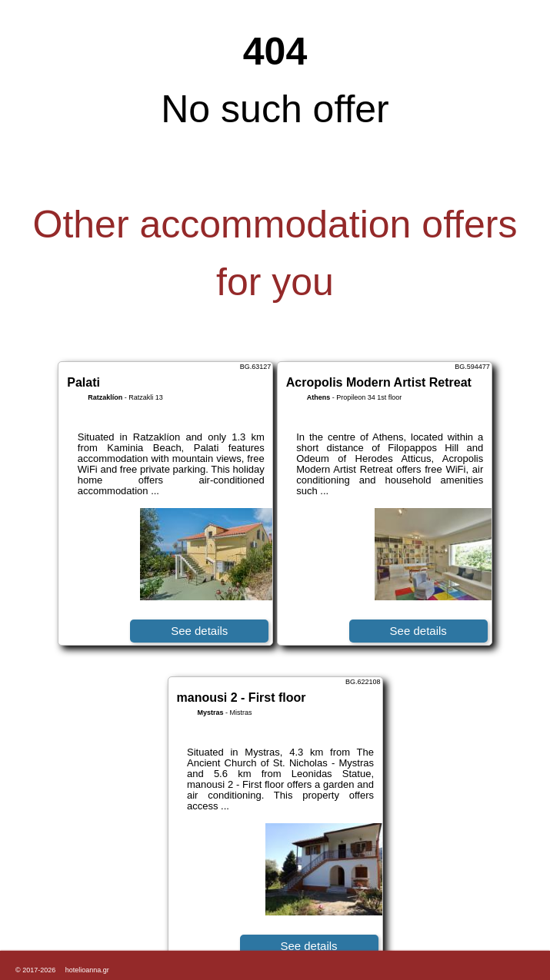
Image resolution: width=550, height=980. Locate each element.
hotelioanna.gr (87, 970)
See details (199, 631)
